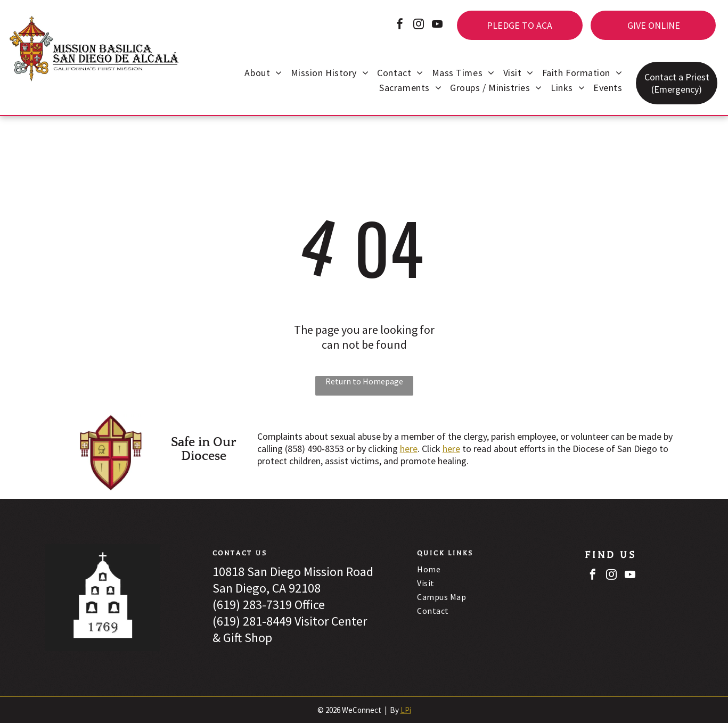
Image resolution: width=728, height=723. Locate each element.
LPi (406, 710)
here (409, 449)
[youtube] (437, 25)
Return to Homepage (364, 381)
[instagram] (419, 25)
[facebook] (400, 25)
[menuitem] (263, 74)
